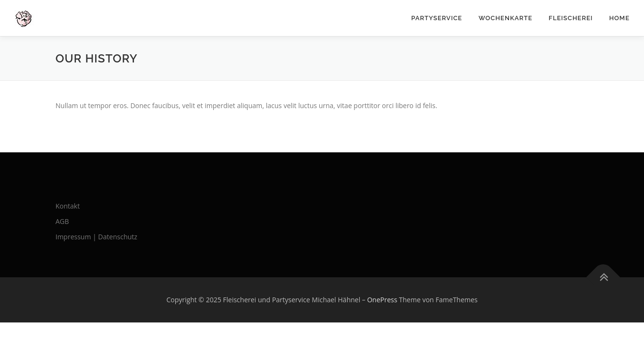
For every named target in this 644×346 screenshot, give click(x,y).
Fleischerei (571, 18)
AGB (62, 221)
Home (619, 18)
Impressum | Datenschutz (97, 237)
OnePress (382, 300)
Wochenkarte (505, 18)
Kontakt (68, 206)
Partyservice (437, 18)
